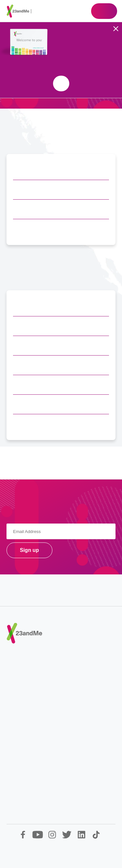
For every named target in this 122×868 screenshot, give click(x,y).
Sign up (29, 550)
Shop (104, 11)
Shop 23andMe (61, 84)
